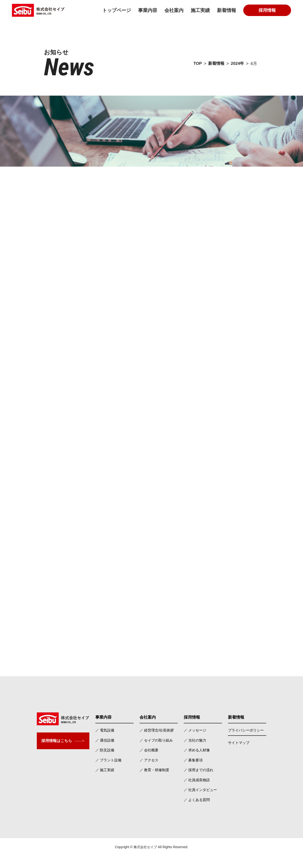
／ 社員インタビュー (200, 801)
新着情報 (227, 10)
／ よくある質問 (197, 811)
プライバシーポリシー (246, 742)
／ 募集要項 (193, 772)
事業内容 (148, 10)
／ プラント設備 (108, 772)
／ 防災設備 (105, 762)
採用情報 (267, 10)
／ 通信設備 (105, 752)
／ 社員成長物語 (197, 792)
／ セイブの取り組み (156, 752)
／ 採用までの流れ (199, 782)
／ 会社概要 (149, 762)
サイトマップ (239, 754)
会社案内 (174, 10)
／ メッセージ (195, 742)
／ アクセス (149, 772)
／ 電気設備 (105, 742)
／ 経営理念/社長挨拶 (157, 742)
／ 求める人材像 (197, 762)
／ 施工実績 (105, 782)
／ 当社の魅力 (195, 752)
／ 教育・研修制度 (154, 782)
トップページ (117, 10)
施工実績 (200, 10)
